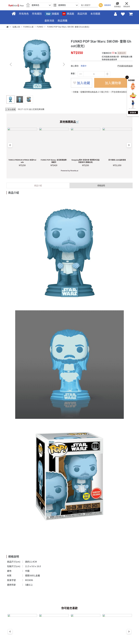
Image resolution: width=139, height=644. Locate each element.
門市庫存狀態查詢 (125, 66)
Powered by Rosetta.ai (69, 171)
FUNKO (40, 27)
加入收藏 (82, 83)
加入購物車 (113, 83)
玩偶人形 (16, 27)
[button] (64, 64)
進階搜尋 (108, 5)
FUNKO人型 (28, 27)
